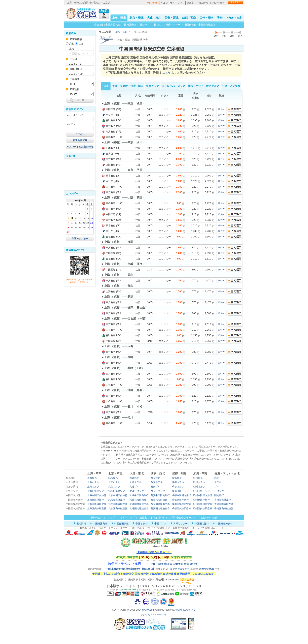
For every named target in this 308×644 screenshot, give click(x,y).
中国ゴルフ (158, 25)
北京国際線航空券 (118, 504)
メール (195, 528)
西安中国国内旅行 (160, 495)
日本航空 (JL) (111, 148)
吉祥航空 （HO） (113, 137)
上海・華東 (119, 18)
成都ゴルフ (178, 487)
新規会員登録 (80, 140)
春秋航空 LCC (112, 120)
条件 (221, 109)
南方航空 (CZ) (112, 132)
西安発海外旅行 (159, 500)
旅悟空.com (148, 610)
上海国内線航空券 (97, 508)
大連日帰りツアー (139, 491)
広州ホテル (199, 482)
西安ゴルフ (157, 487)
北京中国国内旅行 (118, 495)
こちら (166, 73)
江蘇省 (159, 564)
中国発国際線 (129, 25)
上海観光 (92, 478)
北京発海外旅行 (117, 500)
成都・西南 (189, 18)
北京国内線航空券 (118, 508)
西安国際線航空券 (160, 504)
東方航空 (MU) (112, 126)
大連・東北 (154, 18)
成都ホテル (178, 482)
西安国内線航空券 (160, 508)
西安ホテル (157, 482)
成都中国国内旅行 (181, 495)
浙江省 (168, 564)
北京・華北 (136, 18)
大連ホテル (135, 482)
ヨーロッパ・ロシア (173, 86)
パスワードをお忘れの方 (80, 147)
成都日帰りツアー (181, 491)
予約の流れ (153, 3)
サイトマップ (177, 3)
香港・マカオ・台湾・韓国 (128, 86)
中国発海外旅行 (207, 25)
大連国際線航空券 (139, 504)
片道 (71, 44)
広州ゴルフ (199, 487)
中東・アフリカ (231, 86)
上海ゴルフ (93, 487)
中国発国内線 (113, 25)
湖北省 (193, 564)
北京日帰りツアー (118, 491)
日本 (106, 86)
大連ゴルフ (135, 487)
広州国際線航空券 (203, 504)
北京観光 (113, 478)
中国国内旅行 (189, 25)
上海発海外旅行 (96, 500)
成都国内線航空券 (181, 508)
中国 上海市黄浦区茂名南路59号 (131, 569)
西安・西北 (172, 18)
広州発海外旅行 (201, 500)
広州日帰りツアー (203, 491)
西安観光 (155, 478)
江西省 (185, 564)
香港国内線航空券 (224, 508)
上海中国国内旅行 (97, 495)
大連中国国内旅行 (139, 495)
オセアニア (213, 86)
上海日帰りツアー (97, 491)
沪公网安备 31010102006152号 (154, 615)
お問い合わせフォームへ (182, 518)
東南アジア (153, 86)
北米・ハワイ (196, 86)
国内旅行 (219, 495)
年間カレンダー (80, 239)
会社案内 (191, 3)
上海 (152, 564)
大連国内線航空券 (139, 508)
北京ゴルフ (114, 487)
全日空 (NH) (110, 115)
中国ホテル (144, 25)
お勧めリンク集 (209, 518)
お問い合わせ (217, 3)
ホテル (218, 482)
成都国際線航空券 (181, 504)
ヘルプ (164, 3)
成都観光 (177, 478)
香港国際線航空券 (224, 504)
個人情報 (203, 3)
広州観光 (198, 478)
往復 (81, 44)
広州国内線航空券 (203, 508)
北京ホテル (114, 482)
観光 (217, 478)
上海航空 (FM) (112, 165)
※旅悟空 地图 (206, 569)
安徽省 (177, 564)
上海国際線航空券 (97, 504)
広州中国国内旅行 (203, 495)
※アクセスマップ (180, 569)
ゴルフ (218, 487)
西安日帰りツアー (160, 491)
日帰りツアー (173, 25)
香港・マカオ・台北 (230, 18)
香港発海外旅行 (223, 500)
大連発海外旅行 (138, 500)
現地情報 (99, 25)
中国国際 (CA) (112, 109)
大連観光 (134, 478)
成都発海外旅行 (180, 500)
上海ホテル (93, 482)
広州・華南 (207, 18)
